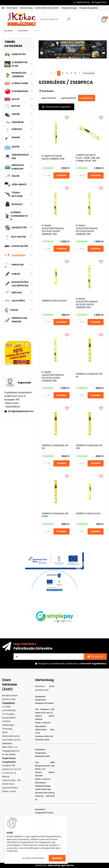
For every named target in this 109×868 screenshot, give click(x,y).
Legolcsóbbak (48, 98)
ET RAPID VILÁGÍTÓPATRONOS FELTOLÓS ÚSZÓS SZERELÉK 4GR (53, 230)
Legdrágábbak (68, 98)
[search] (69, 20)
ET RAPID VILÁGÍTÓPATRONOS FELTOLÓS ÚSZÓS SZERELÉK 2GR (87, 230)
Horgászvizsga (69, 8)
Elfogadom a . (73, 664)
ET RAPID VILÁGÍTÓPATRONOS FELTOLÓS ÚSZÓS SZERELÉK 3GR (87, 303)
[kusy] (46, 175)
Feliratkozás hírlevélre (33, 648)
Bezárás (57, 858)
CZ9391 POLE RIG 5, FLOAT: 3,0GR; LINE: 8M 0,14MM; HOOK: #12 (88, 158)
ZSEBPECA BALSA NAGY (54, 301)
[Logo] (22, 19)
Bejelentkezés (83, 2)
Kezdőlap (8, 31)
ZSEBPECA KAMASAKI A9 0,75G (55, 515)
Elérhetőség (26, 8)
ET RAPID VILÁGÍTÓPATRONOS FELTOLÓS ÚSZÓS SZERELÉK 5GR (53, 376)
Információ (12, 8)
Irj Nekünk (46, 723)
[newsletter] (95, 657)
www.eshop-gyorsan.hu (61, 865)
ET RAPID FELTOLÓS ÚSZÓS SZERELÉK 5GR (53, 157)
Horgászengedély (89, 8)
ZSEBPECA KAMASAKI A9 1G (89, 375)
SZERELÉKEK (23, 31)
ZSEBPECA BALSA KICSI (88, 514)
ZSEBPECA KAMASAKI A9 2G (55, 447)
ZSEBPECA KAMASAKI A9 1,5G (89, 447)
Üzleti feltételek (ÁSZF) (47, 8)
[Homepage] (3, 8)
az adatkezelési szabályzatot (64, 664)
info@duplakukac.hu (20, 411)
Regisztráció (101, 2)
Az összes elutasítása (33, 858)
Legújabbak (87, 98)
